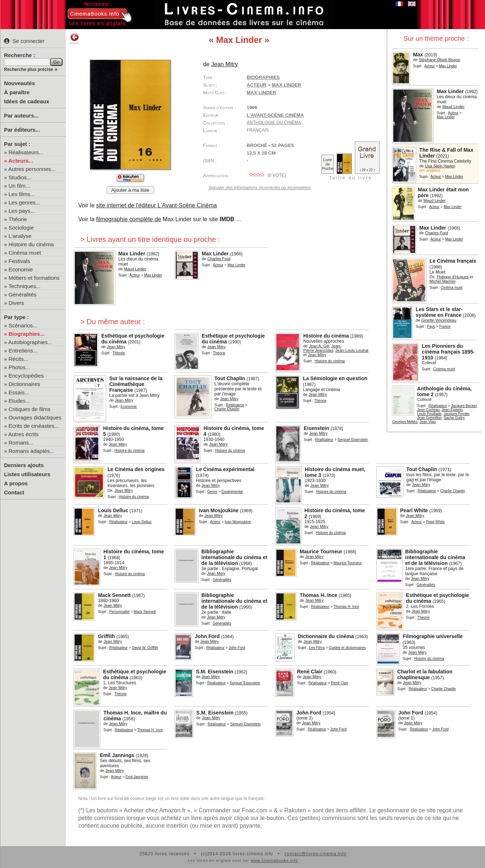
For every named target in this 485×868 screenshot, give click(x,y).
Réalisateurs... (26, 152)
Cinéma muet (25, 253)
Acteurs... (21, 161)
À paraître (17, 92)
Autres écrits (23, 434)
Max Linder (262, 93)
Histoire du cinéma (31, 244)
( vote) (266, 175)
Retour (74, 39)
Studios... (20, 177)
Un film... (19, 186)
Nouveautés (19, 83)
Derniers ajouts (24, 465)
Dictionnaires (25, 384)
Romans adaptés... (32, 451)
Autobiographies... (30, 342)
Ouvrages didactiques (35, 417)
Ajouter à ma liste (130, 190)
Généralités (23, 294)
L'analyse (20, 236)
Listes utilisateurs (27, 474)
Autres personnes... (32, 169)
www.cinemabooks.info (274, 860)
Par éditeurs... (22, 130)
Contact (14, 492)
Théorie (18, 219)
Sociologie (21, 228)
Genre (212, 492)
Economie (21, 269)
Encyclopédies (26, 376)
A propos (16, 483)
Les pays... (22, 211)
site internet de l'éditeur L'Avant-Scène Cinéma (156, 205)
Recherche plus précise (29, 69)
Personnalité (120, 612)
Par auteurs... (21, 116)
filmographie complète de (129, 219)
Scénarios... (23, 325)
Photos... (19, 367)
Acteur (430, 66)
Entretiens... (23, 351)
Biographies (263, 77)
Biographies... (27, 334)
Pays (431, 327)
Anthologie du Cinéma (274, 123)
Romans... (21, 443)
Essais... (19, 392)
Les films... (22, 194)
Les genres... (25, 202)
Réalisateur (438, 406)
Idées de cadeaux (27, 101)
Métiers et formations (34, 278)
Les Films (317, 648)
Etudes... (19, 401)
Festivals (19, 261)
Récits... (19, 359)
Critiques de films (30, 409)
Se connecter (24, 41)
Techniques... (24, 286)
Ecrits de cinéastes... (34, 426)
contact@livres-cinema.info (315, 854)
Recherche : (20, 55)
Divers (17, 303)
